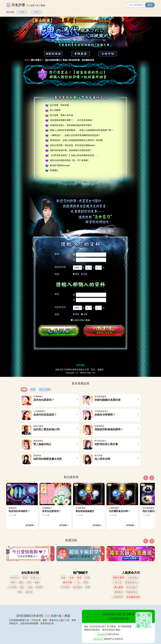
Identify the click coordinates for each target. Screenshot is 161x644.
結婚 (30, 587)
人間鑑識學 (117, 597)
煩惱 (87, 578)
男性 (77, 274)
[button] (146, 541)
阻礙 (88, 587)
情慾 (20, 592)
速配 (21, 582)
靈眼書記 (119, 592)
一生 (78, 582)
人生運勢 (12, 587)
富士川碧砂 (45, 389)
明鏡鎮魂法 (132, 592)
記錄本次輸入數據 (80, 320)
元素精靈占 (133, 578)
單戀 (22, 12)
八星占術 (117, 582)
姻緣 (37, 582)
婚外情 (29, 592)
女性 (85, 274)
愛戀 (86, 582)
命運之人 (35, 578)
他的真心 (15, 578)
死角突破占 (132, 587)
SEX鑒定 (65, 587)
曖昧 (13, 582)
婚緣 (64, 578)
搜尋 (150, 5)
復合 (22, 587)
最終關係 (78, 587)
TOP (27, 60)
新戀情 (39, 587)
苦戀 (36, 12)
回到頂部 (80, 365)
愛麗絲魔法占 (132, 582)
